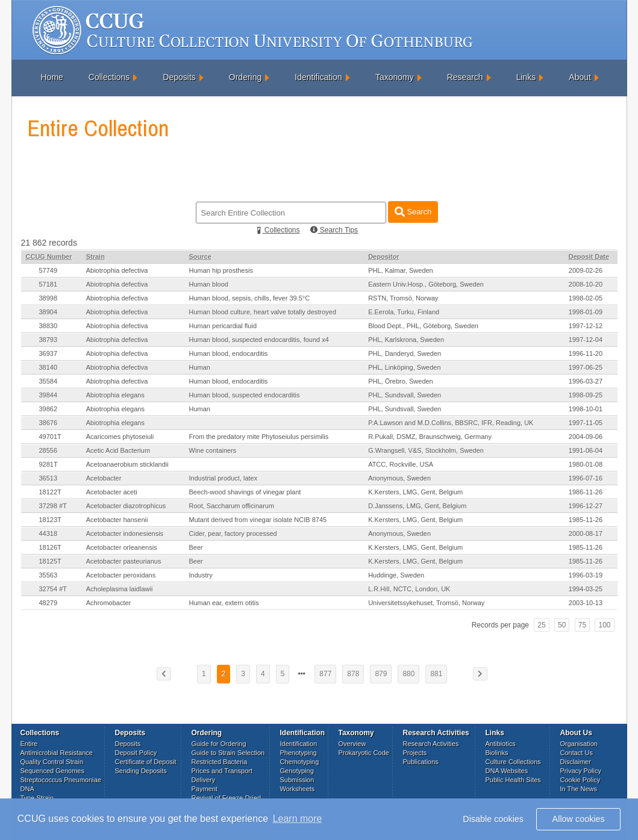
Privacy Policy (581, 771)
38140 (48, 367)
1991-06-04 (586, 450)
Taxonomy (395, 77)
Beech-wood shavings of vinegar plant (245, 492)
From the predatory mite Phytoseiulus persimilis (259, 437)
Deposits (179, 77)
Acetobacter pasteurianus (124, 561)
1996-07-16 (586, 478)
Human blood (209, 284)
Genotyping (297, 771)
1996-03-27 (586, 381)
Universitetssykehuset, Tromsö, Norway (426, 603)
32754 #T (53, 589)
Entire (29, 744)
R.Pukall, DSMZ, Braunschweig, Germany (430, 437)
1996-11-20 (586, 353)
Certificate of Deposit (146, 762)
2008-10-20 (586, 284)
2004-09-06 (586, 437)
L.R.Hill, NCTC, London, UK (409, 589)
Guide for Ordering (219, 744)
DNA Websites (507, 771)
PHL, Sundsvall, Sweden (405, 395)
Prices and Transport (222, 771)
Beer (196, 547)
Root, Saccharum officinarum (232, 506)
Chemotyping (300, 762)
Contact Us (577, 753)
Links (526, 77)
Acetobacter (104, 478)
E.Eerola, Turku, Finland (404, 312)
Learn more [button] (298, 819)
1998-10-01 (586, 409)
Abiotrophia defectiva (117, 270)
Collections (109, 77)
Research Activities (431, 744)
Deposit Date (589, 257)
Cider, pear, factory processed (233, 534)
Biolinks (497, 753)
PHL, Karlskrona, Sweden (406, 340)
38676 (48, 423)
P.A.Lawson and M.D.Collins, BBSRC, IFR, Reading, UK (451, 423)
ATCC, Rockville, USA (401, 464)
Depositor (383, 257)
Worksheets (298, 789)
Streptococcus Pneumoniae (61, 780)
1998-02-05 (586, 298)
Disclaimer (576, 762)
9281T (48, 464)
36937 (48, 353)
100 (604, 625)
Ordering (245, 77)
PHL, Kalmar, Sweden (401, 270)
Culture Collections (513, 762)
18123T (50, 520)
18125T (50, 561)
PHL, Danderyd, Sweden (405, 353)
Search (413, 212)
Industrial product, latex (224, 478)
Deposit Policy (136, 753)
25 (541, 625)
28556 (48, 450)
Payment (205, 789)
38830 (48, 326)
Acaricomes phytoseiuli (120, 437)
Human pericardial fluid (223, 326)
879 (381, 674)
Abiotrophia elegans (115, 395)
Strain (95, 257)
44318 (48, 534)
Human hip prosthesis (221, 270)
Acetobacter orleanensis (122, 547)
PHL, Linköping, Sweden (404, 367)
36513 (48, 478)
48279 (48, 603)
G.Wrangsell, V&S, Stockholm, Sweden (426, 450)
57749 (48, 270)
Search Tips (334, 230)
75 (582, 625)
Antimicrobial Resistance (57, 753)
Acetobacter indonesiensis (125, 534)
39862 (48, 409)
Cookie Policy (580, 780)
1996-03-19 (586, 575)
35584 (48, 381)
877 (325, 674)
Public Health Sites (513, 780)
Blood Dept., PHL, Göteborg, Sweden (423, 326)
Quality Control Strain (52, 762)
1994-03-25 (586, 589)
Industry (201, 575)
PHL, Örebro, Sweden (401, 381)
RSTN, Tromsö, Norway (403, 298)
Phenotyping (299, 753)
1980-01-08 (586, 464)
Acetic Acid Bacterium (118, 450)
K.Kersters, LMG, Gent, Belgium (415, 492)
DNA (27, 789)
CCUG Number (49, 257)
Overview (352, 744)
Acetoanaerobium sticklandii (127, 464)
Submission (297, 780)
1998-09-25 (586, 395)
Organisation (579, 744)
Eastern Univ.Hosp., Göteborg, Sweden (426, 284)
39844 (48, 395)
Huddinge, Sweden (396, 575)
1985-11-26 (586, 520)
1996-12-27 (586, 506)
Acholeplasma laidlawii (120, 589)
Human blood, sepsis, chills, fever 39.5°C (250, 298)
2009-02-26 (586, 270)
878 (353, 674)
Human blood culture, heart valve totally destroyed (263, 312)
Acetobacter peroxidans (121, 575)
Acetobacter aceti (112, 492)
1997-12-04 (586, 340)
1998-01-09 (586, 312)
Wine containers (213, 450)
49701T (50, 437)
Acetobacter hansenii (117, 520)
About (580, 77)
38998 (48, 298)
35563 (48, 575)
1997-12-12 (586, 326)
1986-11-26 (586, 492)
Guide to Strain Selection (228, 753)
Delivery (204, 780)
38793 (48, 340)
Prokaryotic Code (364, 753)
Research (465, 77)
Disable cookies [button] (493, 819)
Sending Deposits (141, 771)
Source (200, 257)
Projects (415, 753)
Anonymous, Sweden (399, 478)
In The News (579, 789)
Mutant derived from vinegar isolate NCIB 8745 (258, 520)
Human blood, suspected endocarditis (245, 395)
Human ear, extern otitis (224, 603)
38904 (48, 312)
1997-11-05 (586, 423)
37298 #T (53, 506)
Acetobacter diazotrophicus (126, 506)
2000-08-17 (586, 534)
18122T (50, 492)
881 (436, 674)
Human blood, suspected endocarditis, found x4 (259, 340)
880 (408, 674)
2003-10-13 (586, 603)
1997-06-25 (586, 367)
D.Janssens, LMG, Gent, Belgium (417, 506)
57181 (48, 284)
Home (52, 77)
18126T (50, 547)
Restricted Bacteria (220, 762)
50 (562, 625)
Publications (421, 762)
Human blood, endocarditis (229, 353)
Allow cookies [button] (579, 819)
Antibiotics (501, 744)
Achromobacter (109, 603)
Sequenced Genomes (52, 771)
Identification (318, 77)
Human (200, 367)
